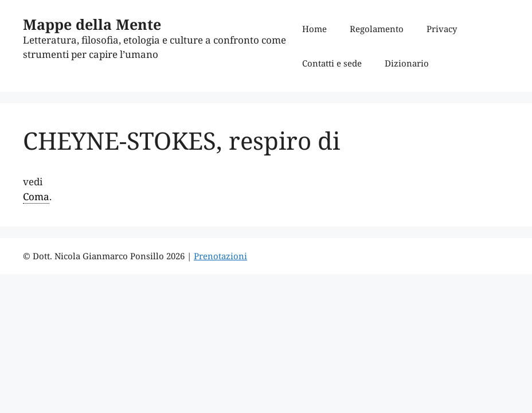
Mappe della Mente (92, 24)
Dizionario (407, 63)
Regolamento (377, 29)
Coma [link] (36, 196)
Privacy (442, 29)
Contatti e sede (332, 63)
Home (314, 29)
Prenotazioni (220, 256)
